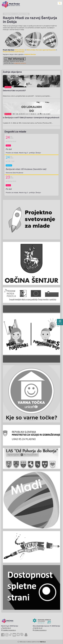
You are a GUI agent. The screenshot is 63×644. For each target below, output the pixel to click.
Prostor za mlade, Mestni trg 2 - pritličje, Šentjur (23, 153)
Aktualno (8, 87)
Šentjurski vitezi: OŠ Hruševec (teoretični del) (26, 169)
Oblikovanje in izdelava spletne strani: (33, 642)
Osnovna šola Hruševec (15, 173)
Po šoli (9, 149)
